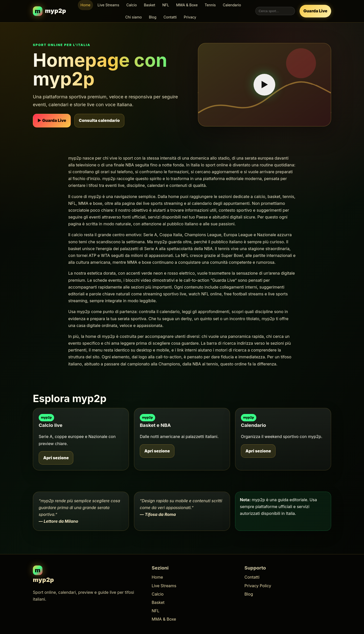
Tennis (210, 5)
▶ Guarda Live (52, 120)
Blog (153, 17)
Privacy (190, 17)
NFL (166, 5)
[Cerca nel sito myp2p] (275, 11)
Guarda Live (315, 11)
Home (85, 5)
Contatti (170, 17)
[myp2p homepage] (50, 11)
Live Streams (108, 5)
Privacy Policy (258, 586)
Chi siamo (134, 17)
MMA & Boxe (187, 5)
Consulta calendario (99, 120)
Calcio (132, 5)
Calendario (232, 5)
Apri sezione (56, 458)
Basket (150, 5)
